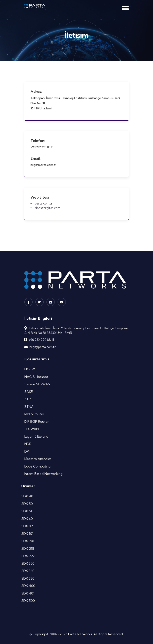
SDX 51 (27, 511)
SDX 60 (27, 519)
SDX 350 (28, 563)
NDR (28, 444)
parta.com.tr (44, 203)
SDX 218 (28, 548)
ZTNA (29, 407)
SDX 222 (28, 556)
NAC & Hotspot (36, 377)
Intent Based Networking (43, 474)
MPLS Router (34, 414)
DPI (27, 451)
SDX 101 (27, 534)
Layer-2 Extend (36, 436)
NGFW (30, 369)
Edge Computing (37, 466)
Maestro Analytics (38, 459)
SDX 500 (28, 601)
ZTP (28, 399)
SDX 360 (28, 571)
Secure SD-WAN (37, 384)
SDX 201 (28, 541)
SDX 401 (28, 593)
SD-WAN (32, 429)
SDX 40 (27, 496)
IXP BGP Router (37, 421)
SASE (29, 392)
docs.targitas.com (48, 208)
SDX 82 (27, 526)
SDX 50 (27, 504)
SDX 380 (28, 578)
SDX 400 (28, 586)
